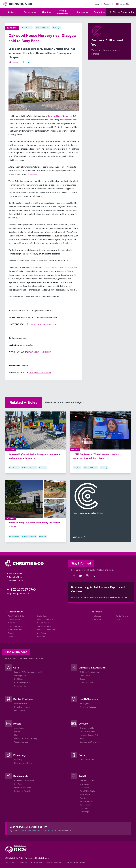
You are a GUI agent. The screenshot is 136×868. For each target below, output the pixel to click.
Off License (84, 788)
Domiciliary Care (21, 686)
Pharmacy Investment (23, 763)
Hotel (17, 735)
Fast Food (18, 784)
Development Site (87, 728)
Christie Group (14, 619)
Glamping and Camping (89, 742)
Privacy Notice (37, 862)
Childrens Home (86, 682)
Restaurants (21, 776)
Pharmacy (20, 755)
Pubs (82, 755)
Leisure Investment (88, 731)
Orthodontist (20, 710)
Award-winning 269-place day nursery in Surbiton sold (34, 524)
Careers (83, 12)
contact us (48, 830)
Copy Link (14, 62)
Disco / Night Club (87, 759)
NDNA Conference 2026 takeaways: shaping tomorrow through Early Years (96, 456)
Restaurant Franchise (23, 791)
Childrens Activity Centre (90, 672)
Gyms (82, 738)
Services (30, 12)
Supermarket (85, 794)
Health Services (88, 699)
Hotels (17, 723)
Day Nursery (85, 675)
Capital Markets (122, 616)
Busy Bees (32, 174)
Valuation (119, 619)
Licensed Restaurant (23, 788)
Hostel (17, 731)
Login (97, 4)
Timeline (11, 623)
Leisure (83, 723)
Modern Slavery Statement (75, 862)
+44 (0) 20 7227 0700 (21, 589)
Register (107, 4)
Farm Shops (84, 812)
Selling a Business (44, 626)
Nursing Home (20, 675)
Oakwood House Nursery (59, 116)
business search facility (30, 830)
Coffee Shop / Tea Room (24, 781)
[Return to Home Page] (18, 4)
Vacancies (41, 636)
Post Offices (85, 798)
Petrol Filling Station (88, 791)
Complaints (11, 862)
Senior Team (42, 616)
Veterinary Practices (88, 707)
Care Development (22, 682)
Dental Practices (23, 699)
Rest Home (19, 679)
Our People (42, 633)
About (46, 12)
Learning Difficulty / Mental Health (28, 672)
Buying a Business (15, 626)
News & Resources (64, 12)
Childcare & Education (92, 667)
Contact (99, 12)
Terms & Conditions (53, 862)
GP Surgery (84, 703)
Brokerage (97, 616)
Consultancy (97, 619)
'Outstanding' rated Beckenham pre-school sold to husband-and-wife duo (35, 456)
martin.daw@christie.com (40, 352)
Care (16, 667)
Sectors (13, 12)
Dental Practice (21, 703)
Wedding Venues (21, 742)
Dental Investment (22, 707)
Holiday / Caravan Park (89, 735)
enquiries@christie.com (19, 593)
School (82, 679)
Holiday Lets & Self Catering (26, 738)
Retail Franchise (86, 805)
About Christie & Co (16, 616)
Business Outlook (15, 630)
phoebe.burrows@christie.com (42, 324)
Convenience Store (88, 781)
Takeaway (84, 808)
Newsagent (84, 784)
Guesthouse (19, 728)
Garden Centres (86, 801)
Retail (82, 776)
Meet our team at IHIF (46, 619)
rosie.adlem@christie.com (40, 372)
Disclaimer (23, 862)
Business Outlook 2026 (46, 630)
